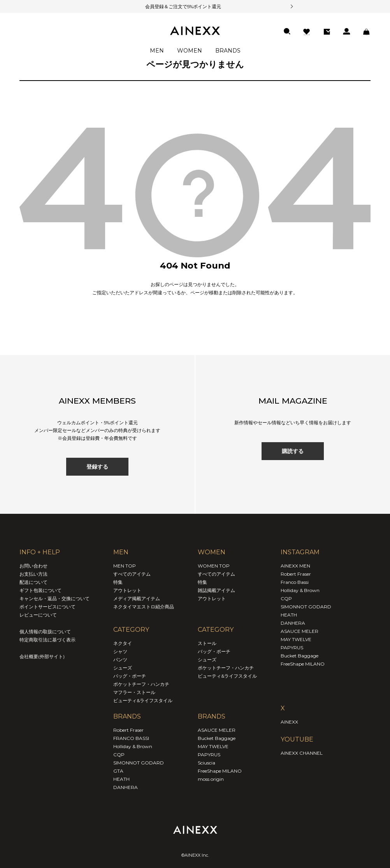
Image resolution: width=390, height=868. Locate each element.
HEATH (121, 779)
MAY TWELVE (213, 746)
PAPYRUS (209, 755)
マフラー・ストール (134, 692)
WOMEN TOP (214, 566)
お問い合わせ (33, 566)
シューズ (123, 668)
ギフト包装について (40, 590)
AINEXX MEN (295, 566)
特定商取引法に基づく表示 (47, 640)
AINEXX (289, 722)
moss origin (211, 779)
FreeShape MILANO (220, 771)
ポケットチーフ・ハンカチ (141, 684)
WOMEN (190, 51)
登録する (97, 467)
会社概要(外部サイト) (42, 656)
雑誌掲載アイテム (216, 590)
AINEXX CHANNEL (302, 753)
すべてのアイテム (132, 574)
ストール (207, 643)
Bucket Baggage (217, 738)
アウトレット (127, 590)
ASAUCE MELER (217, 730)
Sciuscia (206, 763)
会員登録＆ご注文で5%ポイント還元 (173, 6)
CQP (119, 755)
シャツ (120, 651)
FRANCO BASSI (131, 738)
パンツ (120, 660)
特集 (118, 582)
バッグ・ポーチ (130, 676)
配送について (33, 582)
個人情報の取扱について (45, 632)
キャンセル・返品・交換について (54, 598)
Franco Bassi (295, 582)
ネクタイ (123, 643)
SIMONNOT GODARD (139, 763)
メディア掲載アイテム (137, 598)
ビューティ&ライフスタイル (143, 700)
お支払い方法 (33, 574)
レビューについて (38, 615)
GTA (118, 771)
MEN (157, 51)
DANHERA (126, 787)
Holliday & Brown (133, 746)
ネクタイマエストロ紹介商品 (144, 607)
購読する (293, 451)
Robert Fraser (128, 730)
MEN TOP (125, 566)
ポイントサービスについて (47, 607)
